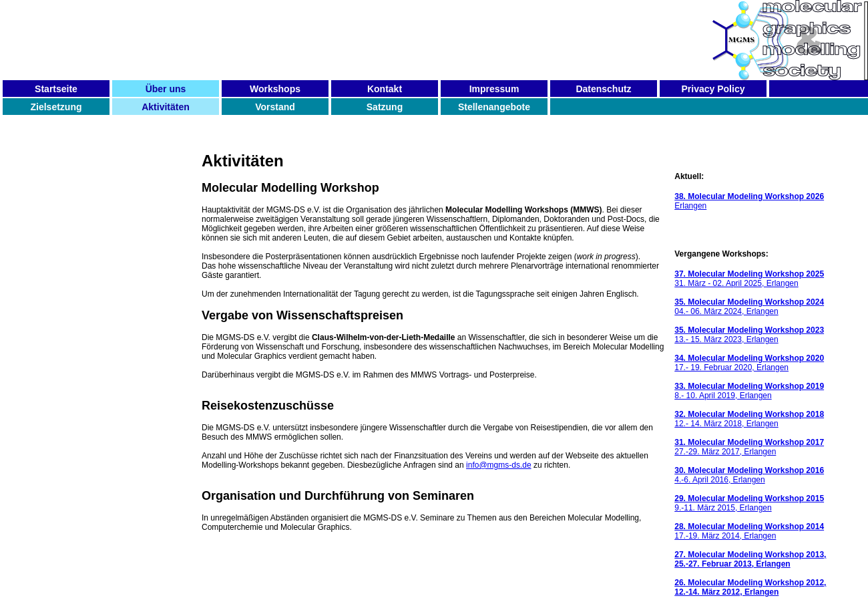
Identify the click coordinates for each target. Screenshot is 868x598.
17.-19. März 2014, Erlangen (749, 531)
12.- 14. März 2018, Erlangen (749, 419)
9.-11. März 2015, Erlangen (749, 503)
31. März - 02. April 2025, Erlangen (749, 279)
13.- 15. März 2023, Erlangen (749, 335)
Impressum (494, 89)
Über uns (166, 89)
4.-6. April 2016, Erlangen (749, 475)
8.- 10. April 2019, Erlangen (749, 391)
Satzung (385, 107)
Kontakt (385, 89)
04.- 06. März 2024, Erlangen (749, 307)
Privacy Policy (713, 89)
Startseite (56, 89)
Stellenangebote (494, 107)
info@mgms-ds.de (499, 465)
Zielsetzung (56, 107)
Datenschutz (603, 89)
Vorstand (275, 107)
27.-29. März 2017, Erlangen (749, 447)
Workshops (275, 89)
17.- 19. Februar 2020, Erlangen (749, 363)
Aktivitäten (166, 107)
